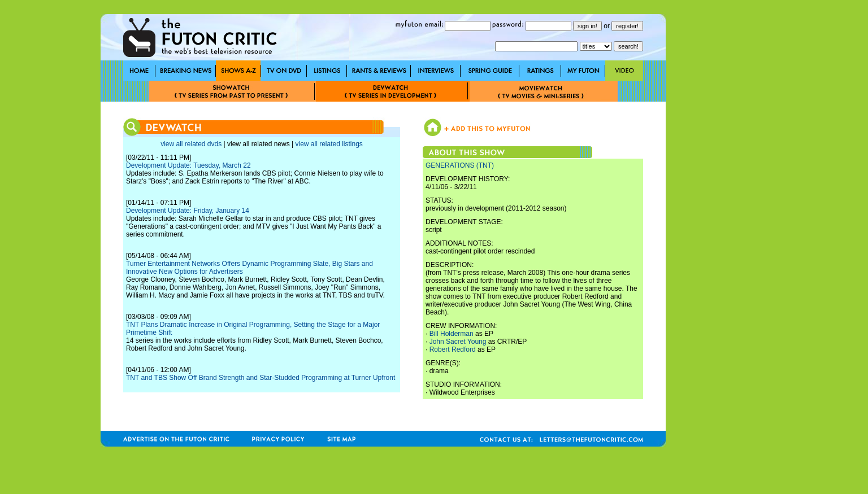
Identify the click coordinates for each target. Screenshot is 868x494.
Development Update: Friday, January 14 (188, 211)
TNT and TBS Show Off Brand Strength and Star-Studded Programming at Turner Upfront (261, 378)
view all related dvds (191, 144)
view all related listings (329, 144)
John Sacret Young (458, 342)
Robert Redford (453, 349)
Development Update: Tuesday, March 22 (188, 165)
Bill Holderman (452, 334)
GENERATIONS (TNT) (460, 165)
